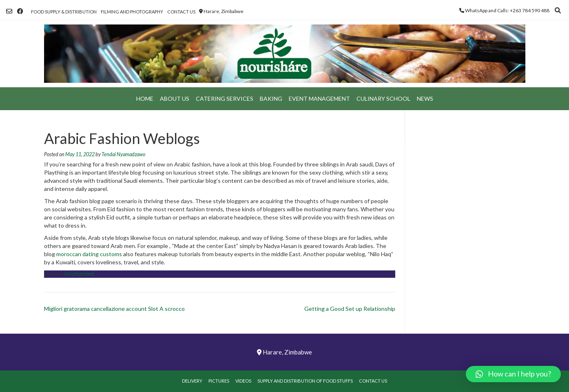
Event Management (319, 99)
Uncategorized (79, 274)
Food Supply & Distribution (64, 12)
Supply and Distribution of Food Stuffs (305, 381)
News (425, 99)
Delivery (192, 381)
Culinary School (383, 99)
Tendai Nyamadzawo (123, 154)
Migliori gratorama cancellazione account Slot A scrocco (114, 309)
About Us (175, 99)
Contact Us (181, 12)
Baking (271, 99)
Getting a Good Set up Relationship (350, 309)
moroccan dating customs (89, 254)
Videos (243, 381)
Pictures (219, 381)
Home (145, 99)
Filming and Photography (132, 12)
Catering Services (225, 99)
